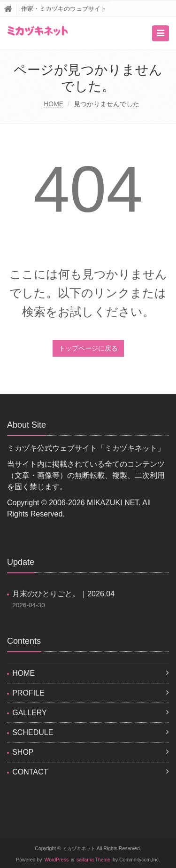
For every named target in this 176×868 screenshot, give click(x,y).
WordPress (57, 860)
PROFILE (28, 693)
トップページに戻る (88, 348)
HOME (54, 104)
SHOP (23, 752)
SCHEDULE (33, 732)
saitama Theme (93, 860)
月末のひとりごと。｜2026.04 (63, 594)
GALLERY (30, 713)
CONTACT (30, 772)
